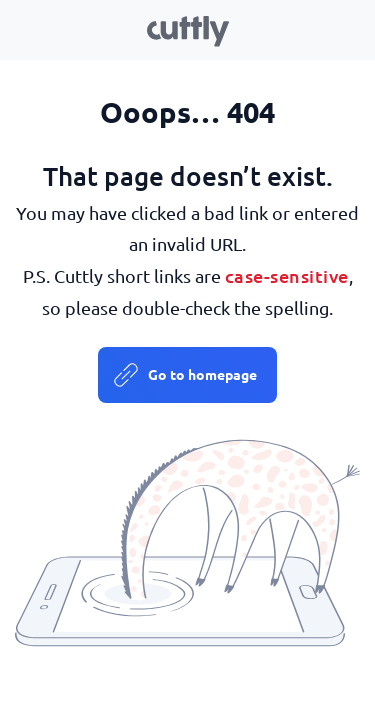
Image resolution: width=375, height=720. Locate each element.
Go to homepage (202, 374)
